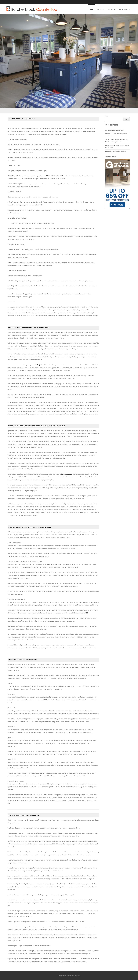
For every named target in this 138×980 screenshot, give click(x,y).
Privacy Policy (124, 10)
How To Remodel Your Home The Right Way (24, 815)
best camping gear (67, 474)
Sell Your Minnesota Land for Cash (21, 119)
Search (107, 116)
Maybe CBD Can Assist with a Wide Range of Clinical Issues (29, 527)
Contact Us (112, 10)
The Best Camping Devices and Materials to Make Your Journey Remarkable (36, 426)
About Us (101, 10)
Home (92, 10)
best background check (51, 697)
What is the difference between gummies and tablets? (28, 328)
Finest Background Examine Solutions (22, 660)
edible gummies (40, 365)
